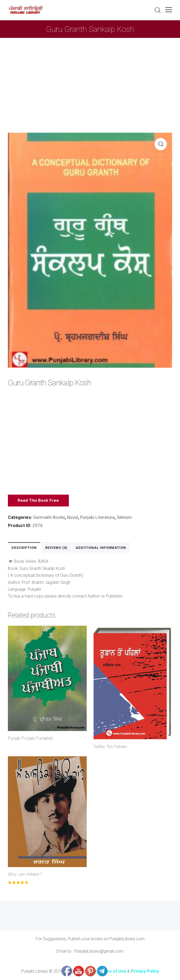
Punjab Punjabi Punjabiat (30, 738)
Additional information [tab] (100, 547)
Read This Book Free (39, 500)
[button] (169, 9)
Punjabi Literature (98, 517)
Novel (73, 517)
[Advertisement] (90, 77)
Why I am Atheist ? (25, 874)
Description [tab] (24, 547)
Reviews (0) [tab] (56, 547)
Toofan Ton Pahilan (110, 747)
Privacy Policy (145, 971)
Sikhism (125, 517)
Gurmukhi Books (49, 517)
